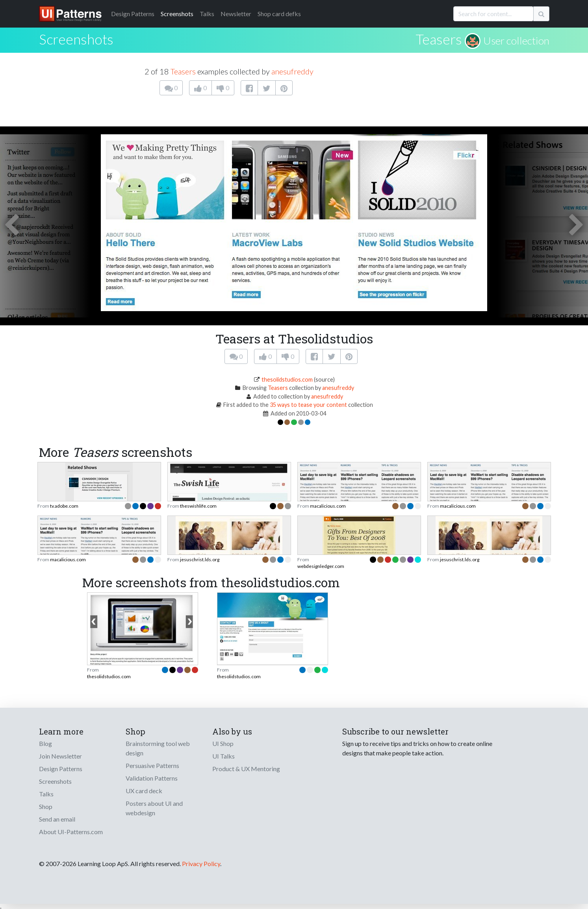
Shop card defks (279, 14)
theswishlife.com (198, 506)
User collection (516, 41)
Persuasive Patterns (152, 765)
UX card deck (144, 791)
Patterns (133, 14)
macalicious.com (328, 506)
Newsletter (236, 14)
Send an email (57, 819)
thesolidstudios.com (287, 379)
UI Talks (224, 756)
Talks (207, 14)
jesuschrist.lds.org (200, 559)
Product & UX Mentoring (246, 769)
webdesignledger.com (321, 566)
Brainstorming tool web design (158, 748)
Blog (45, 743)
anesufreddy (292, 71)
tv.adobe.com (64, 506)
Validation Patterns (152, 778)
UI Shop (223, 743)
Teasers (439, 39)
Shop (46, 806)
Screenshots (177, 14)
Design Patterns (61, 769)
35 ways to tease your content (308, 405)
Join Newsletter (60, 756)
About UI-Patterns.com (71, 832)
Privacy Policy (201, 864)
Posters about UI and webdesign (154, 808)
